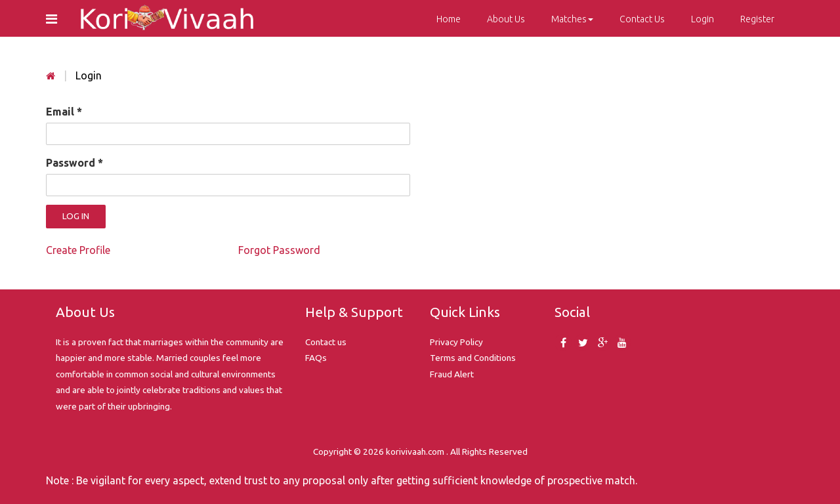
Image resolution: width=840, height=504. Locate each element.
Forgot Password (279, 250)
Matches (572, 19)
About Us (506, 19)
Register (757, 19)
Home (449, 19)
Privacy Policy (456, 342)
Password (74, 163)
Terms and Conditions (473, 358)
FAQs (316, 358)
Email (64, 112)
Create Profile (78, 250)
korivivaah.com (415, 451)
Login (703, 19)
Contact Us (642, 19)
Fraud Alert (452, 374)
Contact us (326, 342)
